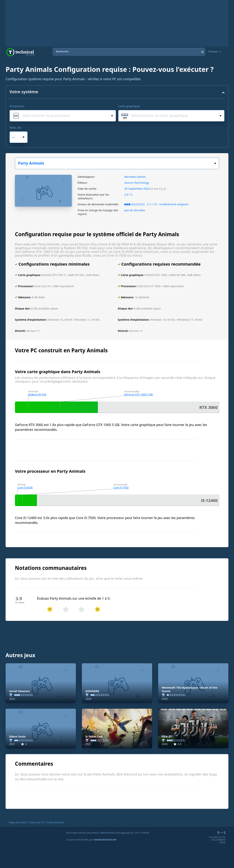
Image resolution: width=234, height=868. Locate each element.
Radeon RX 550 (37, 394)
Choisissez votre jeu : (215, 163)
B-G (221, 833)
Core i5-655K (25, 488)
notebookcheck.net (105, 840)
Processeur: (17, 106)
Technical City (20, 52)
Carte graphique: (129, 106)
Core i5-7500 (121, 488)
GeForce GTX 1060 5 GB (138, 394)
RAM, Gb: (16, 127)
